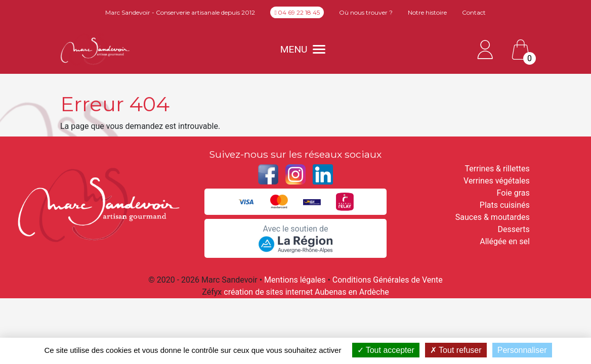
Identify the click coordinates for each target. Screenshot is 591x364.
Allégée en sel (505, 241)
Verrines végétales (497, 181)
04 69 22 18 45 (297, 12)
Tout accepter (386, 350)
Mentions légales (295, 280)
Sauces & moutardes (493, 217)
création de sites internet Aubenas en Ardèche (306, 292)
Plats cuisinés (505, 205)
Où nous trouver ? (366, 12)
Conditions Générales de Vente (388, 280)
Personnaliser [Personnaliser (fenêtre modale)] (522, 350)
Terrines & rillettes (497, 169)
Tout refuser (456, 350)
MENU (303, 49)
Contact (474, 12)
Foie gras (513, 193)
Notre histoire (427, 12)
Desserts (514, 229)
